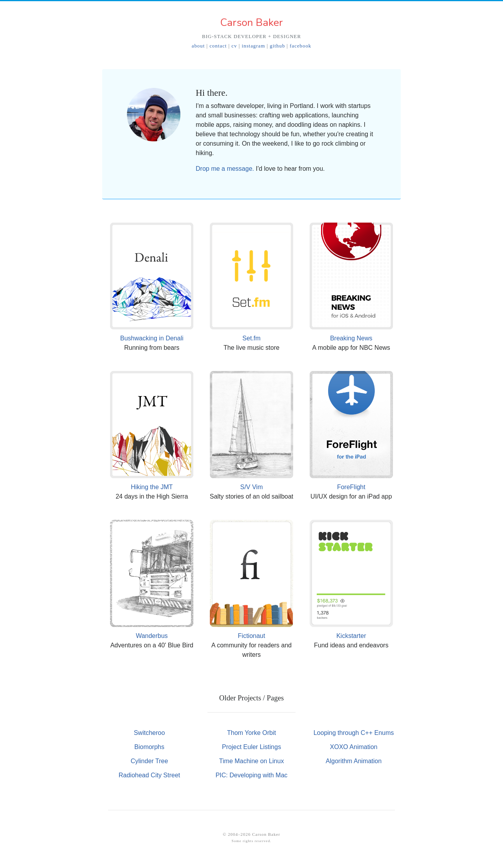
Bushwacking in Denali (152, 338)
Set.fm (251, 338)
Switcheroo (149, 733)
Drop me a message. (225, 169)
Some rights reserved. (251, 841)
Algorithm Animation (354, 761)
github (278, 46)
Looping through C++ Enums (354, 733)
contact (218, 46)
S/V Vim (251, 487)
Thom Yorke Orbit (252, 733)
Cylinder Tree (149, 761)
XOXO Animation (354, 747)
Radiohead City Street (150, 775)
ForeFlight (351, 487)
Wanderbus (152, 636)
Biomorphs (149, 747)
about (198, 46)
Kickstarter (351, 636)
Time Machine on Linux (252, 761)
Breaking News (351, 338)
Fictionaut (251, 636)
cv (234, 46)
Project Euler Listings (251, 747)
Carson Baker (251, 22)
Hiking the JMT (152, 487)
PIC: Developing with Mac (251, 775)
